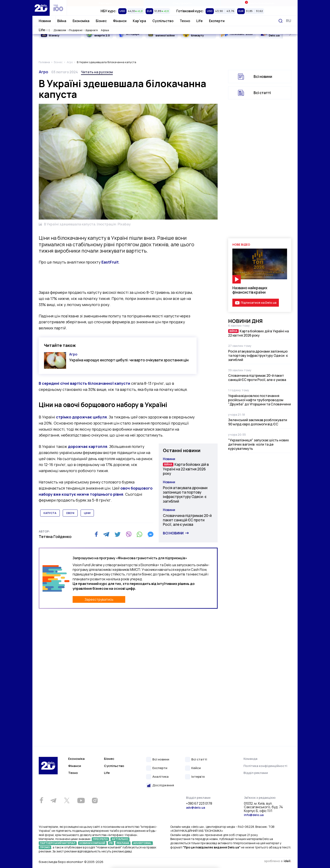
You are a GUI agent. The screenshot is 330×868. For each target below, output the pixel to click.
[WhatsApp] (140, 534)
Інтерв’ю (198, 777)
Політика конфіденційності (265, 766)
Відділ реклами (256, 773)
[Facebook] (96, 534)
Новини (45, 21)
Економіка (81, 21)
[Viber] (129, 534)
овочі (70, 513)
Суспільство (163, 21)
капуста (50, 513)
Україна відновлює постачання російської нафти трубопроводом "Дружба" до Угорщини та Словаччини (259, 400)
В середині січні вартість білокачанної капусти (85, 383)
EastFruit (110, 262)
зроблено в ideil (278, 861)
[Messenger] (150, 534)
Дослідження (163, 785)
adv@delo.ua (196, 807)
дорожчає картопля (88, 446)
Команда (250, 759)
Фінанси (120, 21)
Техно (185, 21)
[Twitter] (118, 534)
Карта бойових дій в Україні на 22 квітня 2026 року (186, 469)
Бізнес (101, 21)
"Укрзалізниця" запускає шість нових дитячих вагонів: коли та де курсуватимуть (259, 444)
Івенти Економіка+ (259, 3)
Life (200, 21)
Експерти (217, 21)
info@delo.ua (254, 815)
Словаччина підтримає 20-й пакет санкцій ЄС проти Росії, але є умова (187, 520)
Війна (62, 21)
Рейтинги (105, 3)
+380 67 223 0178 (199, 804)
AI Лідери (133, 34)
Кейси (196, 768)
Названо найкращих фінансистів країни (250, 290)
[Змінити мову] (289, 21)
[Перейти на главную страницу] (41, 8)
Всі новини (173, 533)
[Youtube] (81, 800)
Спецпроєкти (182, 3)
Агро (43, 72)
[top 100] (58, 8)
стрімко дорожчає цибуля (81, 417)
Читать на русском (97, 72)
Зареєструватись (99, 599)
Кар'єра (139, 21)
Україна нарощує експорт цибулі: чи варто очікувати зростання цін (129, 360)
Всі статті (262, 93)
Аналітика (160, 777)
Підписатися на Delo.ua (259, 303)
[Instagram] (95, 800)
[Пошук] (281, 21)
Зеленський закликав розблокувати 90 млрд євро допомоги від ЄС (258, 422)
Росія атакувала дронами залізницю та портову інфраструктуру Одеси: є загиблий (185, 495)
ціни (87, 513)
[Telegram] (106, 534)
